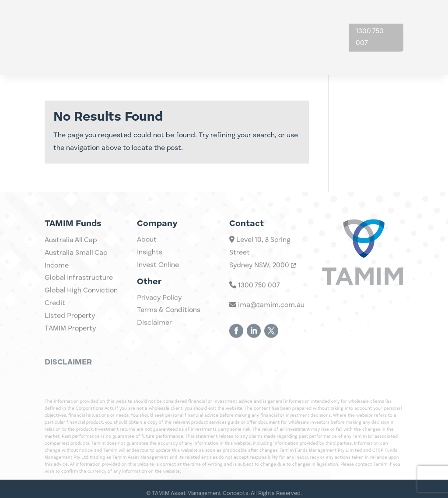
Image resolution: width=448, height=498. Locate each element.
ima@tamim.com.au (267, 320)
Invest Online (158, 272)
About (310, 21)
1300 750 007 (370, 37)
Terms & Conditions (169, 317)
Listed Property (70, 334)
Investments (218, 21)
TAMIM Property (70, 347)
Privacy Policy (159, 305)
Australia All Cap (71, 258)
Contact (313, 54)
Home (177, 21)
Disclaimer (154, 330)
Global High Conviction (81, 309)
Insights (269, 21)
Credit (55, 321)
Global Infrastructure (79, 296)
